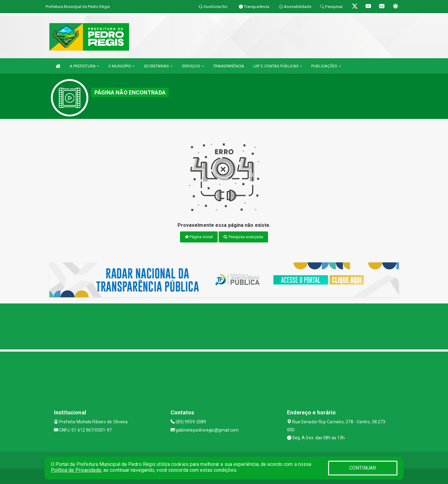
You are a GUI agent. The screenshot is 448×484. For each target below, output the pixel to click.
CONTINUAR (363, 468)
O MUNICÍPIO (121, 66)
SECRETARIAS (158, 66)
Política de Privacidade (76, 470)
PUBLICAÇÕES (326, 66)
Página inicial (199, 237)
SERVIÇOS (193, 66)
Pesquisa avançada (243, 237)
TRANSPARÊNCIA (229, 66)
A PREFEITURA (84, 66)
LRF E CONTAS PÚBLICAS (278, 66)
